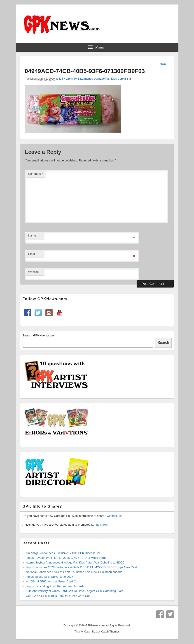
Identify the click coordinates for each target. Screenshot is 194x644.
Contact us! (114, 516)
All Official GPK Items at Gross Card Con (53, 581)
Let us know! (99, 525)
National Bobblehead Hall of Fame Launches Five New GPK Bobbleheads (74, 572)
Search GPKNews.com (38, 335)
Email (32, 254)
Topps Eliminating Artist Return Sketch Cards (55, 586)
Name (32, 236)
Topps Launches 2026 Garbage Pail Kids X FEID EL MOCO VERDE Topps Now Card (82, 567)
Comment (36, 174)
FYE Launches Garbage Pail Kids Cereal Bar (103, 79)
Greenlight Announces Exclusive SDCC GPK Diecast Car (63, 553)
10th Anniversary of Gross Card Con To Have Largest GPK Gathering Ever (74, 591)
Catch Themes (110, 632)
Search (163, 343)
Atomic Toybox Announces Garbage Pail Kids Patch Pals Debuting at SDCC (75, 562)
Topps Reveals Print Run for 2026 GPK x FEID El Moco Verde (66, 558)
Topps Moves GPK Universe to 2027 (50, 577)
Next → (165, 64)
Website (34, 272)
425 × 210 (65, 79)
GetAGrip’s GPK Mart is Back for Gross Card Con (58, 596)
